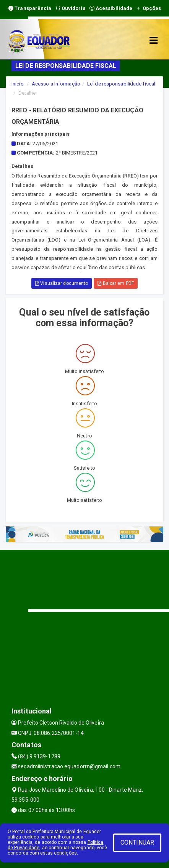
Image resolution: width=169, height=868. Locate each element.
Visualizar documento (62, 283)
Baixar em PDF (116, 283)
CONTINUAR (137, 843)
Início (18, 84)
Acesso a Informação (56, 84)
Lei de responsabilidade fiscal (121, 84)
